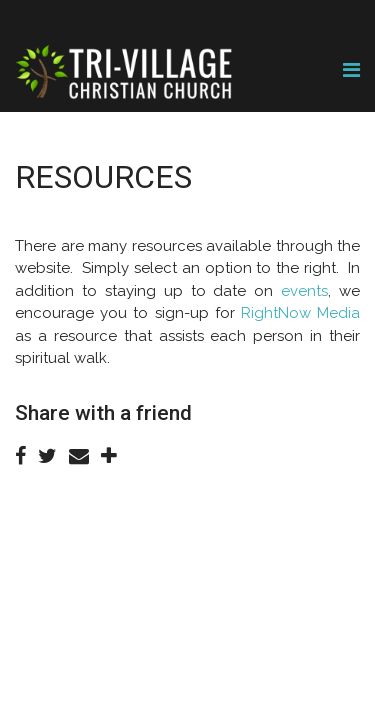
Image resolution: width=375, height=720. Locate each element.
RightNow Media (300, 313)
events (304, 291)
